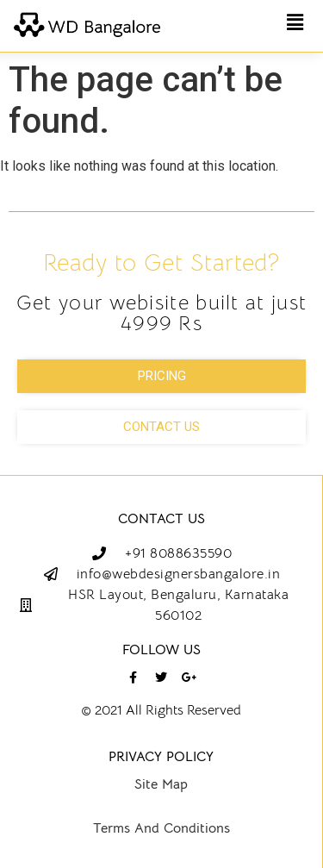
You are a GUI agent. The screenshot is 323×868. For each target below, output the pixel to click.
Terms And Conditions (161, 828)
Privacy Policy (161, 757)
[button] (295, 22)
